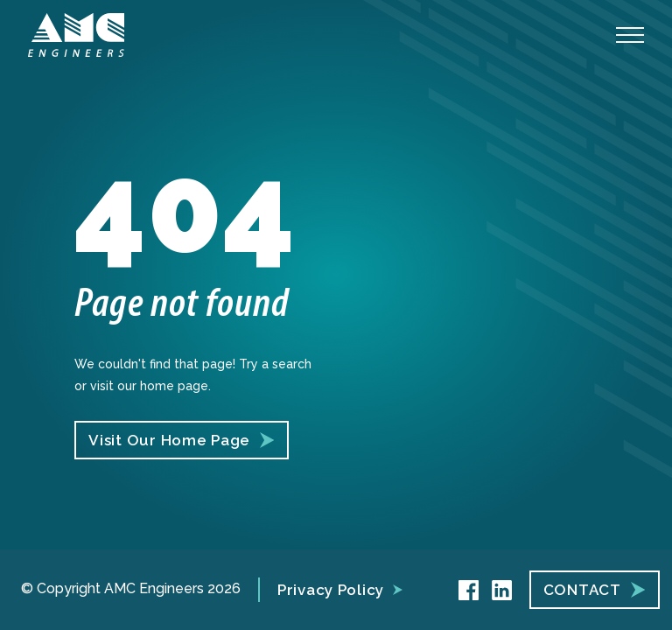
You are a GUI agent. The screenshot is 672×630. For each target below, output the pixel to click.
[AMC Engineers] (76, 35)
